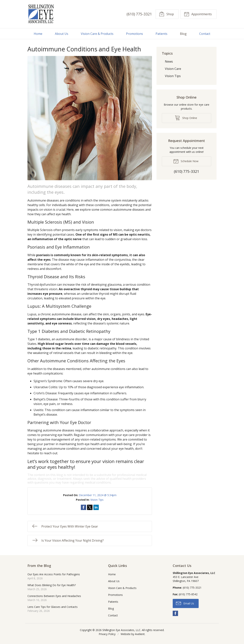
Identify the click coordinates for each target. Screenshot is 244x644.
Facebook (175, 613)
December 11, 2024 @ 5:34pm (98, 495)
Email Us (185, 603)
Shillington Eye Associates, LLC (121, 630)
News (169, 61)
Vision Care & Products (97, 34)
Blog (183, 34)
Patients (161, 34)
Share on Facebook (83, 507)
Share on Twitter (90, 507)
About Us (62, 34)
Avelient (140, 634)
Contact (205, 34)
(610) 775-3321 (139, 14)
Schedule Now (186, 161)
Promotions (134, 34)
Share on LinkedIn (96, 507)
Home (38, 34)
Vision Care (173, 69)
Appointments (198, 14)
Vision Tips (97, 500)
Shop (166, 14)
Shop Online (186, 118)
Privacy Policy (107, 634)
